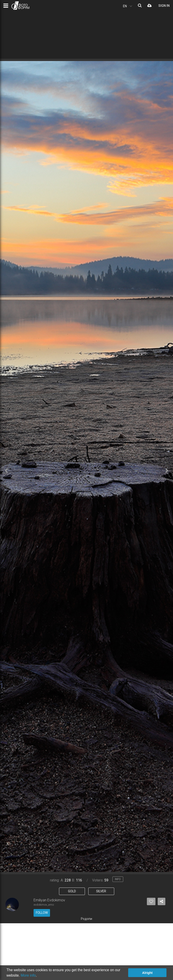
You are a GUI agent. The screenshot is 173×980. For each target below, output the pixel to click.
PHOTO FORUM (20, 6)
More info (28, 975)
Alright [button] (147, 973)
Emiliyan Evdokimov (49, 900)
